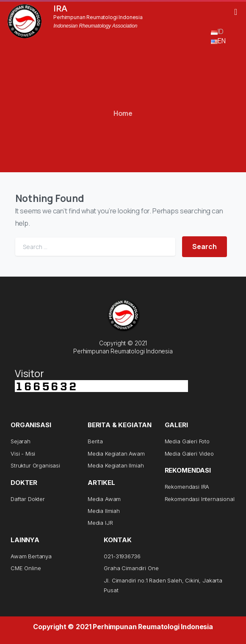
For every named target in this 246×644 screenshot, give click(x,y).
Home (123, 113)
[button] (236, 12)
